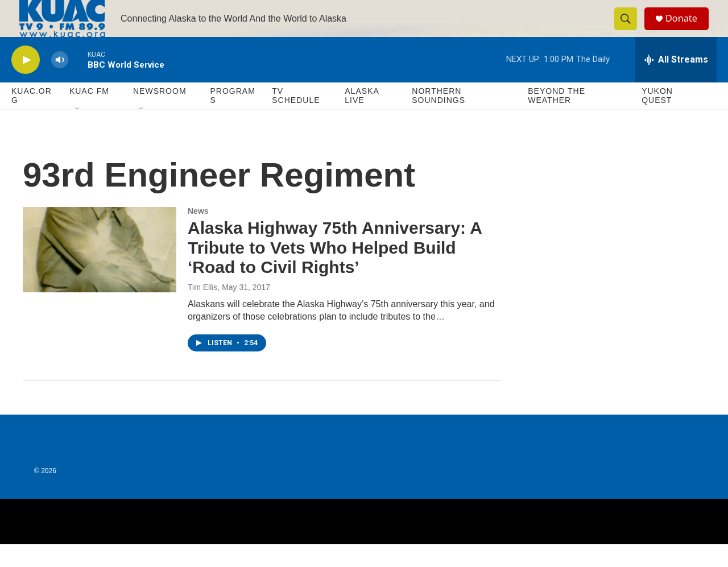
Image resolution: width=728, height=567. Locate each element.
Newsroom (160, 114)
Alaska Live (362, 118)
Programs (232, 118)
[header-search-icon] (630, 30)
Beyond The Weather (557, 118)
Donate (688, 30)
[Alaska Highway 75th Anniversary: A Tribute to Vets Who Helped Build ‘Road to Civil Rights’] (100, 272)
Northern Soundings (439, 118)
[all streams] (676, 82)
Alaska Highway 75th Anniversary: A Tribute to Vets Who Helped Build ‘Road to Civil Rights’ (335, 270)
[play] (26, 83)
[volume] (60, 83)
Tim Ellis (202, 310)
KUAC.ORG (32, 118)
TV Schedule (296, 118)
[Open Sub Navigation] (78, 132)
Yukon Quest (657, 118)
